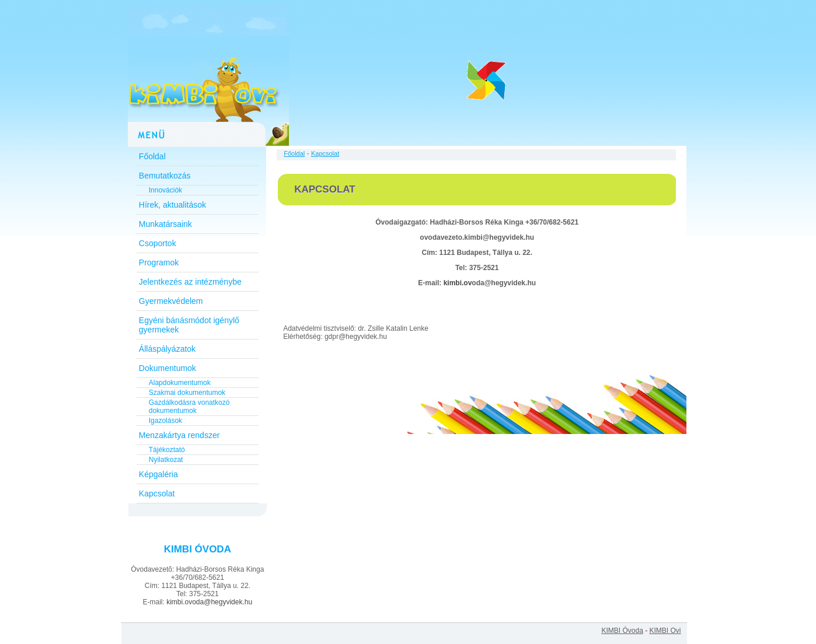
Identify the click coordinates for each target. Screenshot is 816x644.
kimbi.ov (458, 283)
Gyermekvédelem (171, 301)
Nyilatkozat (166, 460)
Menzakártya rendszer (179, 435)
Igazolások (165, 421)
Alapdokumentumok (180, 383)
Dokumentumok (168, 368)
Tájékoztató (167, 450)
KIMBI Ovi (665, 631)
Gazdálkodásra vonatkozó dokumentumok (189, 407)
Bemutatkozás (165, 176)
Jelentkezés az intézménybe (190, 282)
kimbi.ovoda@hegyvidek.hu (209, 602)
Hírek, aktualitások (172, 205)
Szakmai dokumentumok (187, 393)
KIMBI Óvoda (622, 631)
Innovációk (165, 190)
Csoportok (158, 243)
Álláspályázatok (167, 349)
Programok (159, 262)
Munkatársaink (165, 224)
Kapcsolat (157, 494)
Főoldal (152, 156)
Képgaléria (158, 474)
